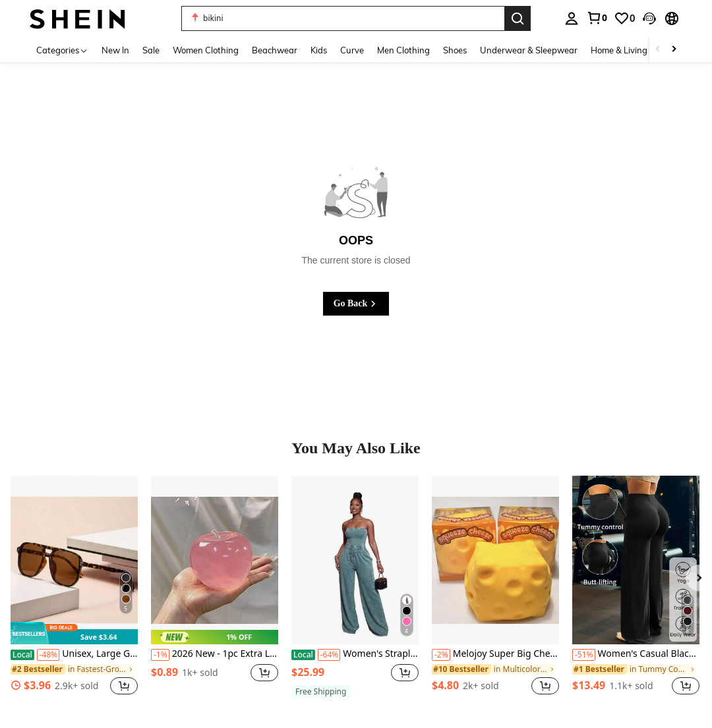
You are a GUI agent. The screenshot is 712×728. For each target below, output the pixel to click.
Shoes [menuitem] (455, 50)
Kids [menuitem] (319, 50)
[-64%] (329, 655)
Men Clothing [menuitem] (403, 50)
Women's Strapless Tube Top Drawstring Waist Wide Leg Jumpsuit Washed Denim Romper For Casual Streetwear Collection (355, 654)
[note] (74, 633)
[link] (597, 18)
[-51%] (584, 655)
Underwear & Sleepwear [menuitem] (529, 50)
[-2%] (441, 655)
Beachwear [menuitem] (275, 50)
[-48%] (48, 655)
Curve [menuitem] (352, 50)
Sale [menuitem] (151, 50)
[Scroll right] (674, 50)
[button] (649, 18)
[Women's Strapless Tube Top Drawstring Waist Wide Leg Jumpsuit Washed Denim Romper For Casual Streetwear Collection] (355, 560)
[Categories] (62, 50)
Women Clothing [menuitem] (206, 50)
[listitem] (74, 593)
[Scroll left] (658, 50)
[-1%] (160, 655)
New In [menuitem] (115, 50)
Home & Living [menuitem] (619, 50)
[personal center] (572, 18)
